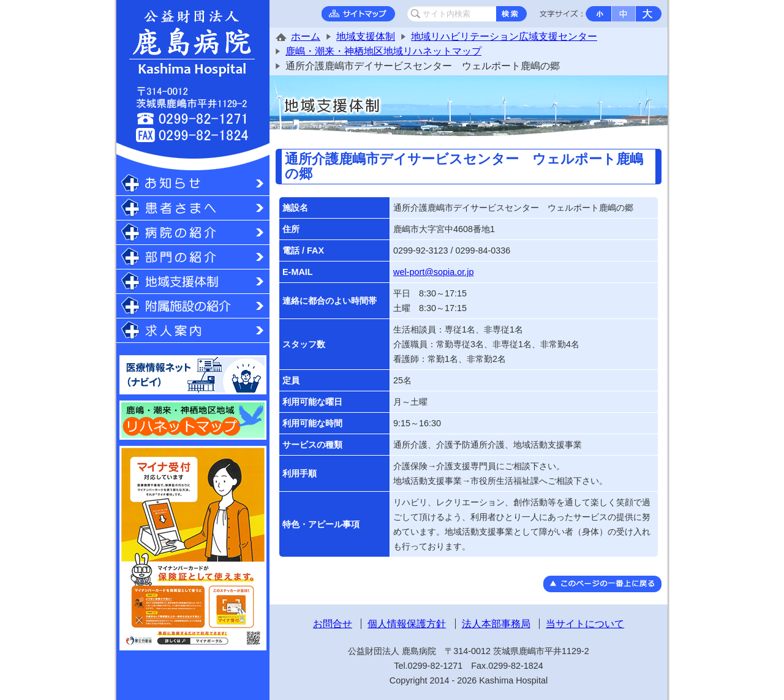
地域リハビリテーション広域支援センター (504, 36)
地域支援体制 (366, 36)
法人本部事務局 (496, 624)
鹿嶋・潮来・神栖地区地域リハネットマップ (383, 51)
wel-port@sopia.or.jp (433, 272)
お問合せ (333, 624)
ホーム (306, 36)
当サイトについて (585, 624)
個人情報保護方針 (407, 624)
